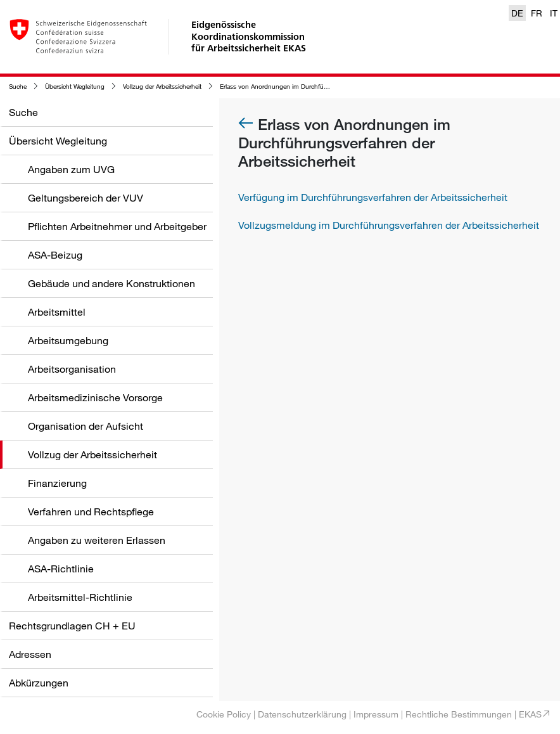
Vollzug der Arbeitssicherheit (162, 87)
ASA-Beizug (55, 255)
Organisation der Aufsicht (86, 426)
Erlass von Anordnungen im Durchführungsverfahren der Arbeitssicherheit (324, 87)
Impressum (376, 714)
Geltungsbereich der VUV (86, 198)
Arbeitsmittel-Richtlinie (80, 597)
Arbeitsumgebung (68, 340)
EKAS (530, 714)
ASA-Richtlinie (61, 569)
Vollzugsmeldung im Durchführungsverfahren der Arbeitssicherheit (389, 225)
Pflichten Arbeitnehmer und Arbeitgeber (117, 226)
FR (537, 13)
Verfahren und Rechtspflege (91, 512)
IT (554, 13)
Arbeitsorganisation (72, 369)
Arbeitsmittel (57, 312)
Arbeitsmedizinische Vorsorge (95, 397)
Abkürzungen (39, 683)
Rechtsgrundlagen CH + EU (72, 626)
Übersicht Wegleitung (75, 87)
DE (517, 13)
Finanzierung (57, 483)
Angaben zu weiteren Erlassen (97, 540)
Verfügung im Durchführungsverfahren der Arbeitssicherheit (373, 197)
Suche (18, 87)
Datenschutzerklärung (302, 714)
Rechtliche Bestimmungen (459, 714)
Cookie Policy (224, 714)
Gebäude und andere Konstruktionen (111, 283)
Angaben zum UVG (71, 169)
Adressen (30, 654)
